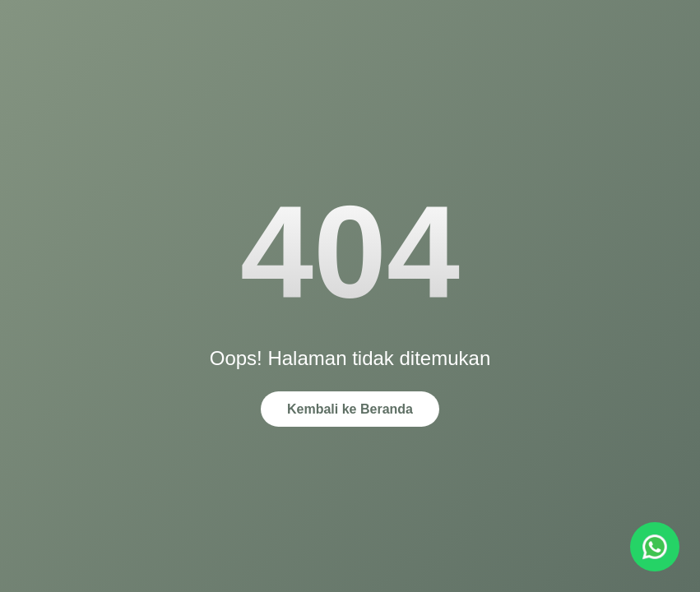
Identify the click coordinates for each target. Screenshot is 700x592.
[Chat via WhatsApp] (655, 547)
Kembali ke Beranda (350, 409)
